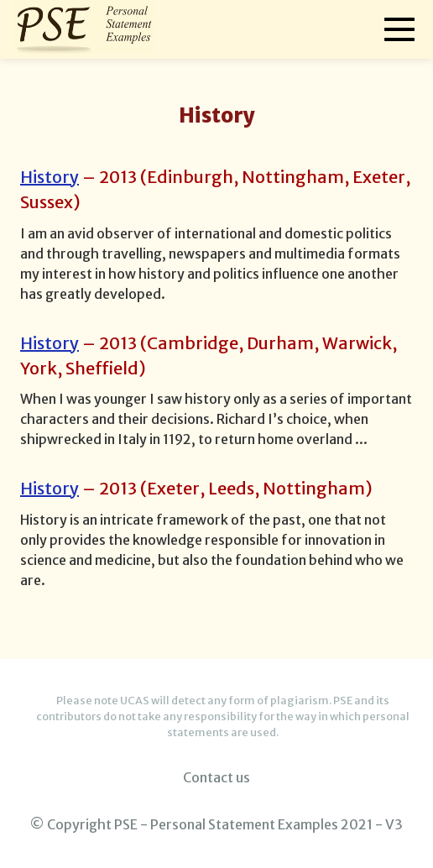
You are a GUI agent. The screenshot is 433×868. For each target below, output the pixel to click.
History (50, 177)
